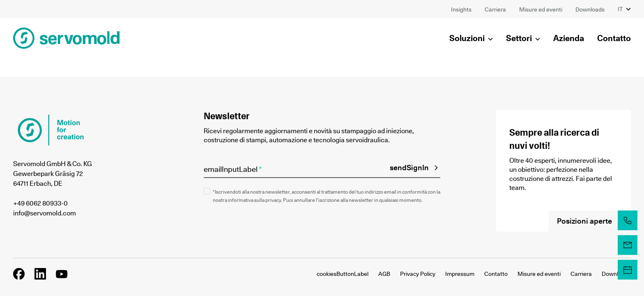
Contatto (496, 274)
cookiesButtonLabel (343, 274)
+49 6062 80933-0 (40, 203)
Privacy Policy (418, 274)
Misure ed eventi (539, 274)
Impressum (460, 274)
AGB (384, 274)
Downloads (616, 274)
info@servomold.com (45, 213)
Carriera (581, 274)
